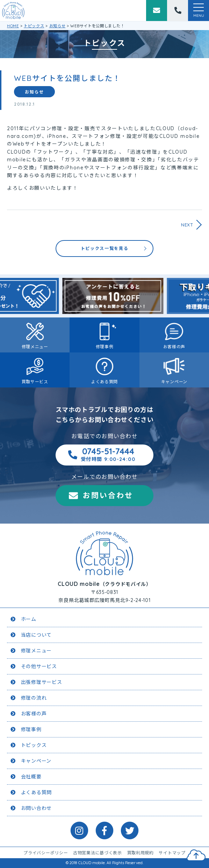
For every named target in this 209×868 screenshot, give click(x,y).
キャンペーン (174, 382)
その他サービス (39, 666)
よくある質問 (104, 382)
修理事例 (105, 347)
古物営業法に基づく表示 (98, 853)
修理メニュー (35, 347)
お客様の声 (174, 347)
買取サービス (35, 382)
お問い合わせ (108, 495)
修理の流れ (34, 698)
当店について (36, 635)
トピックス (34, 745)
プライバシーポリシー (46, 853)
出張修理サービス (42, 682)
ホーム (29, 619)
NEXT (187, 225)
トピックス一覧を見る (105, 248)
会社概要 (31, 777)
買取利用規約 (140, 853)
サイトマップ (172, 853)
